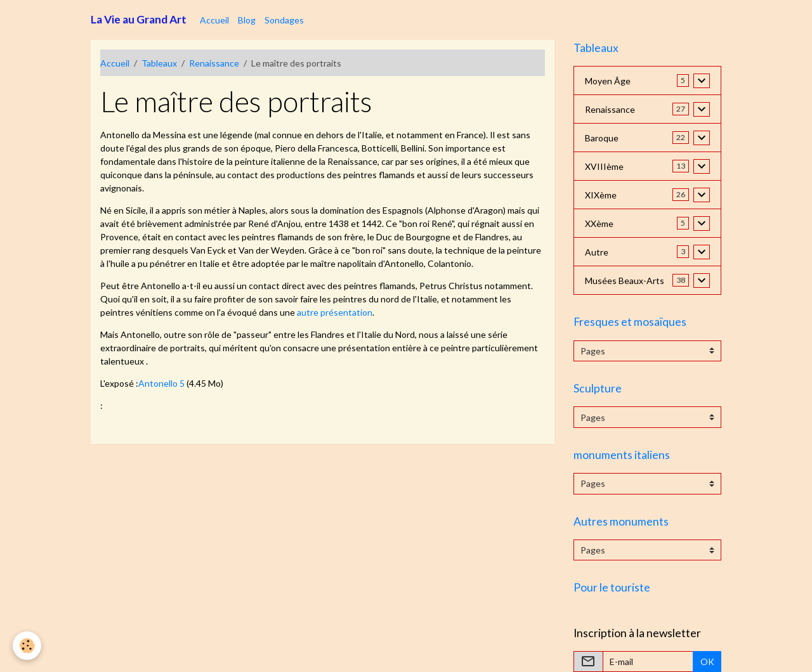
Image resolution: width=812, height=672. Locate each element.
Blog (247, 20)
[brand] (139, 20)
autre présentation (335, 312)
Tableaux (159, 63)
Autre (597, 252)
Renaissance (214, 63)
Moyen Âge (608, 81)
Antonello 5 (161, 383)
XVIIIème (604, 166)
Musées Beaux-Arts (625, 281)
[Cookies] (27, 646)
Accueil (214, 20)
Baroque (602, 138)
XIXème (601, 195)
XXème (599, 223)
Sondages (284, 20)
